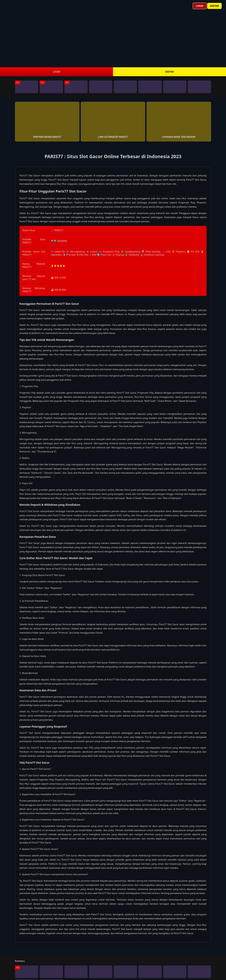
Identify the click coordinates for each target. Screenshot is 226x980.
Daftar (214, 6)
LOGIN (56, 72)
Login (200, 6)
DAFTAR (169, 72)
